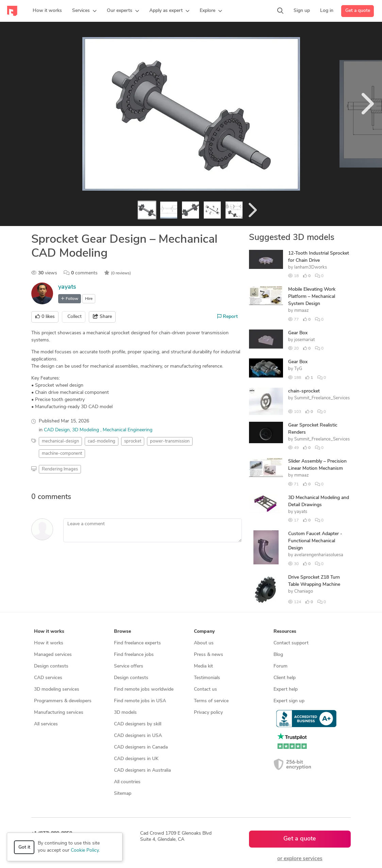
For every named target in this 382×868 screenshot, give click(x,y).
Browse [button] (122, 632)
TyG (298, 369)
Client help (285, 678)
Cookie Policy (85, 850)
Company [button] (204, 632)
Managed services (53, 655)
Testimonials (207, 678)
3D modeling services (57, 689)
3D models (125, 713)
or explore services (300, 859)
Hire (89, 299)
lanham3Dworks (311, 267)
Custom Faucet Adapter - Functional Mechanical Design (315, 541)
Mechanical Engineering (128, 430)
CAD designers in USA (138, 736)
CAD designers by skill (138, 724)
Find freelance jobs (134, 655)
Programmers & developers (63, 701)
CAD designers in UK (136, 759)
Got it (24, 847)
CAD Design (57, 430)
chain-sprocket (304, 391)
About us (204, 643)
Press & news (209, 655)
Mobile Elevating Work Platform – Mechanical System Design (312, 297)
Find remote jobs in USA (140, 701)
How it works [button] (49, 632)
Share (102, 317)
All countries (127, 782)
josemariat (304, 340)
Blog (278, 655)
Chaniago (304, 591)
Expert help (286, 689)
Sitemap (123, 794)
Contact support (291, 643)
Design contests (51, 666)
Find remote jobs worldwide (144, 689)
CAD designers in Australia (142, 770)
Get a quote (358, 11)
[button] (84, 11)
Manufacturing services (59, 713)
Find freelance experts (137, 643)
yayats (67, 287)
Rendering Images (60, 469)
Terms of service (211, 701)
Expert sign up (289, 701)
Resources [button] (285, 632)
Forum (280, 666)
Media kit (203, 666)
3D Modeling (86, 430)
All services (46, 724)
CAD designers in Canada (141, 747)
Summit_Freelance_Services (322, 398)
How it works (49, 643)
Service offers (129, 666)
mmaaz (302, 311)
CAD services (48, 678)
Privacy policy (208, 713)
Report (228, 317)
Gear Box (298, 333)
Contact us (205, 689)
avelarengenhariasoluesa (319, 555)
